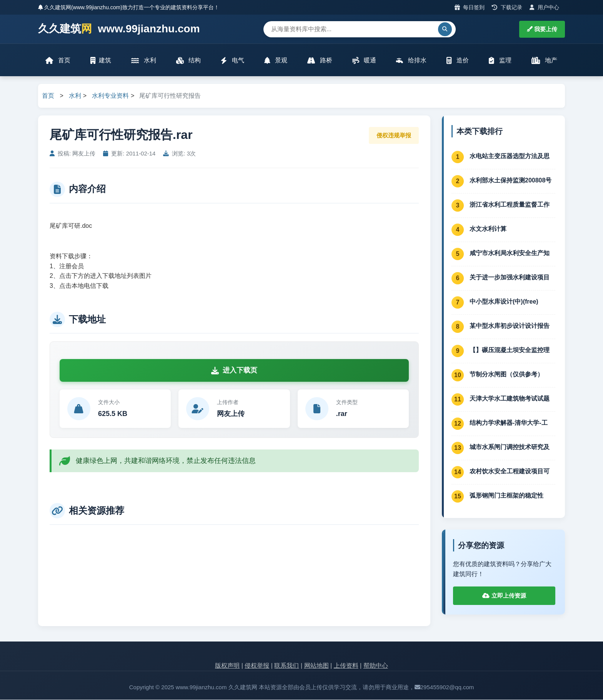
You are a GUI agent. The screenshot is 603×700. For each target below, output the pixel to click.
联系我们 (287, 666)
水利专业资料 (110, 96)
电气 (232, 61)
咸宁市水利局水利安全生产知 (510, 253)
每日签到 (470, 7)
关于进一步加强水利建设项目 (510, 278)
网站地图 (316, 666)
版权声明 (227, 666)
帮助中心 (376, 666)
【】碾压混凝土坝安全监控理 (510, 350)
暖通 (364, 61)
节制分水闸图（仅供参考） (506, 375)
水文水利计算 (488, 229)
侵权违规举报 (394, 136)
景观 (276, 61)
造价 (458, 61)
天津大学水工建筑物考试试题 (510, 399)
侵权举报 (257, 666)
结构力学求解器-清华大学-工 (509, 423)
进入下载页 (234, 371)
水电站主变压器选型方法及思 (510, 156)
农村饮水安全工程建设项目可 (510, 472)
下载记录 (507, 7)
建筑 (101, 61)
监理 (500, 61)
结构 (188, 61)
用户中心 (544, 7)
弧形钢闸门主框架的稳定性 (506, 496)
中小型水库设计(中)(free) (504, 302)
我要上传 (542, 29)
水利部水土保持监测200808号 (511, 181)
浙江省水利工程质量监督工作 (510, 205)
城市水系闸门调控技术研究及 (510, 447)
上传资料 (346, 666)
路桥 (320, 61)
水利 (143, 61)
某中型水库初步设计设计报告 (510, 326)
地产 (544, 61)
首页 (58, 61)
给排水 (411, 61)
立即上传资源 (504, 596)
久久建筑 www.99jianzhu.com (119, 29)
